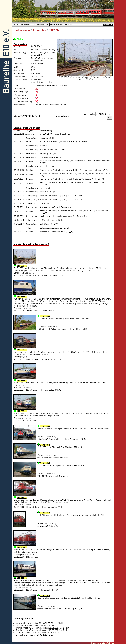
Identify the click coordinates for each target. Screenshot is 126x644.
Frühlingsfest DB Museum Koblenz (32, 628)
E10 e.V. (6, 43)
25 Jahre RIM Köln (25, 626)
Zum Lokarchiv (63, 116)
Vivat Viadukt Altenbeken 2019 (30, 623)
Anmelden (108, 24)
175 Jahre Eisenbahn (26, 635)
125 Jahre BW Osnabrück (28, 633)
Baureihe (6, 77)
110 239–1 (22, 266)
